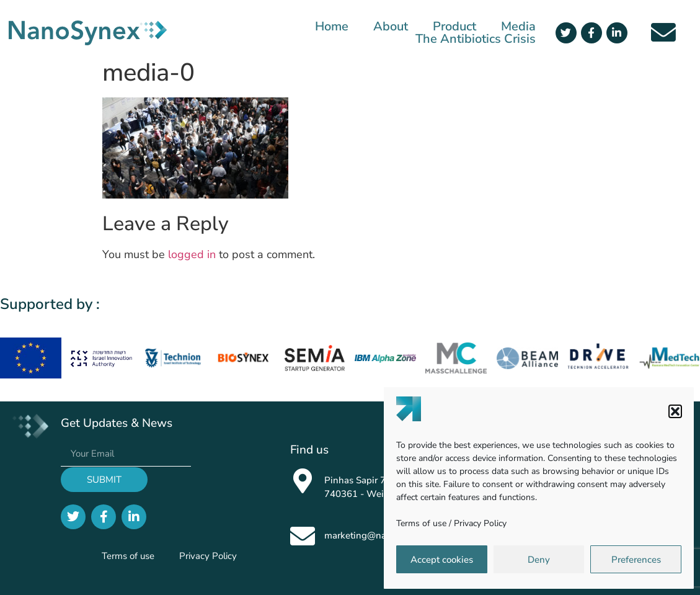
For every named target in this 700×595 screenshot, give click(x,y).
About (391, 27)
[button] (675, 411)
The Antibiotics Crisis (476, 39)
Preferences (636, 560)
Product (454, 27)
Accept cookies (442, 560)
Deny (539, 560)
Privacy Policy (480, 523)
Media (518, 27)
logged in (192, 254)
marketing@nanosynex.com (383, 535)
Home (332, 27)
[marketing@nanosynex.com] (303, 536)
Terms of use (421, 523)
